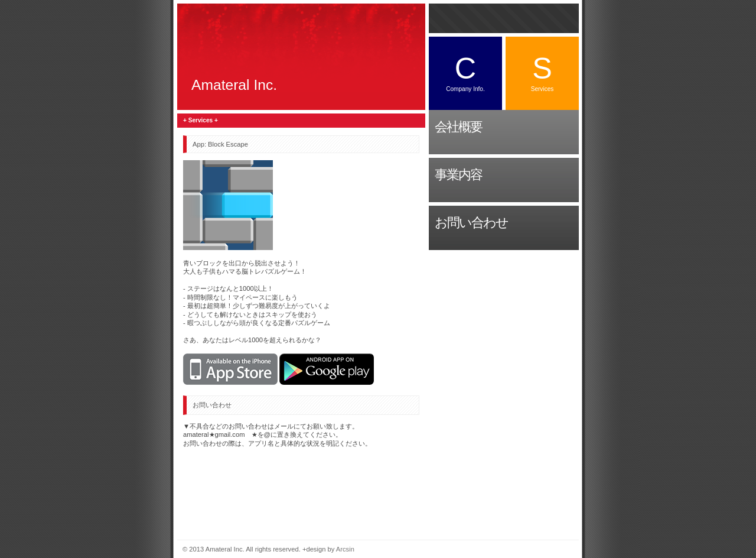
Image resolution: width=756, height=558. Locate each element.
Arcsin (345, 549)
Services (542, 72)
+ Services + (201, 120)
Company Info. (465, 72)
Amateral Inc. (234, 85)
